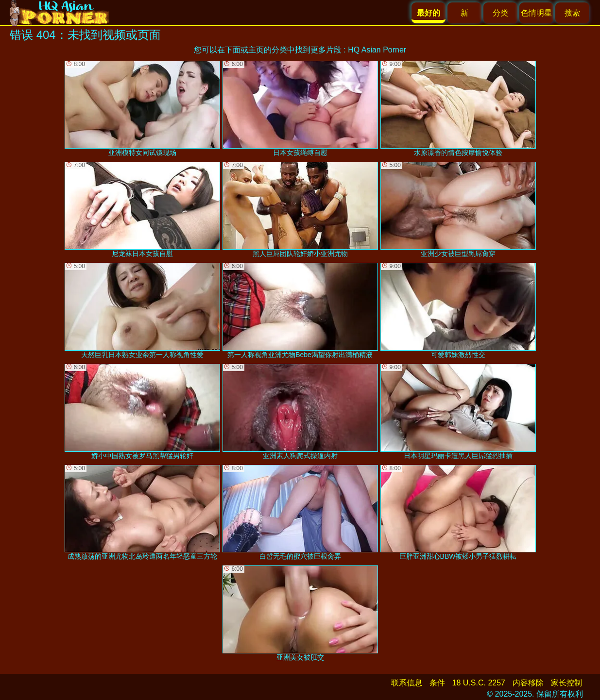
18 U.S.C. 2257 (479, 683)
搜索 (572, 13)
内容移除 (528, 683)
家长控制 (566, 683)
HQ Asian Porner (377, 50)
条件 (437, 683)
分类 (500, 13)
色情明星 (536, 13)
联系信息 (407, 683)
